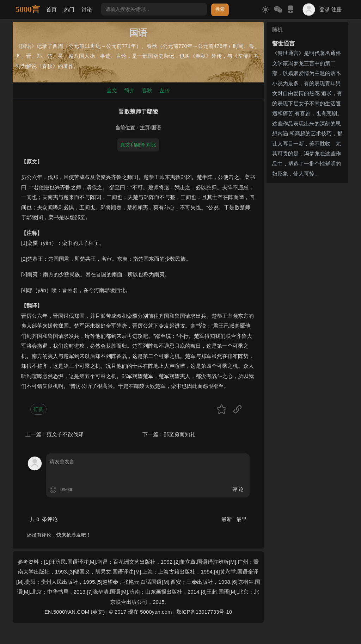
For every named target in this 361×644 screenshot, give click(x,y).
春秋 (147, 90)
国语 (156, 128)
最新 (227, 519)
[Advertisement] (307, 292)
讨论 (87, 9)
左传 (165, 90)
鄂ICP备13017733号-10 (204, 612)
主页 (145, 128)
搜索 (220, 9)
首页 (51, 9)
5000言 (28, 9)
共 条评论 (44, 519)
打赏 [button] (38, 409)
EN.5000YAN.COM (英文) (75, 612)
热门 (69, 9)
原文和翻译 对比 (138, 145)
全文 (112, 90)
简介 (129, 90)
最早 (241, 519)
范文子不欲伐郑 (65, 434)
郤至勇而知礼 (179, 434)
